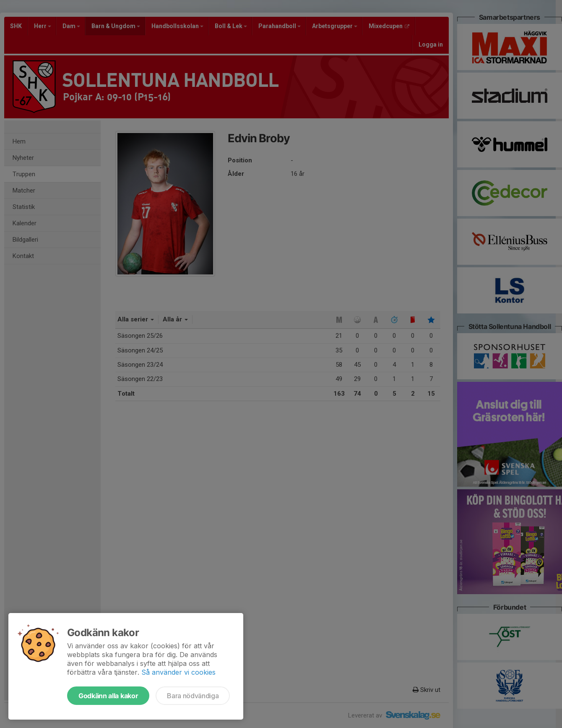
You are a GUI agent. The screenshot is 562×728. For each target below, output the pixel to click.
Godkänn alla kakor (108, 696)
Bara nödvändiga (193, 696)
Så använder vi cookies (178, 672)
